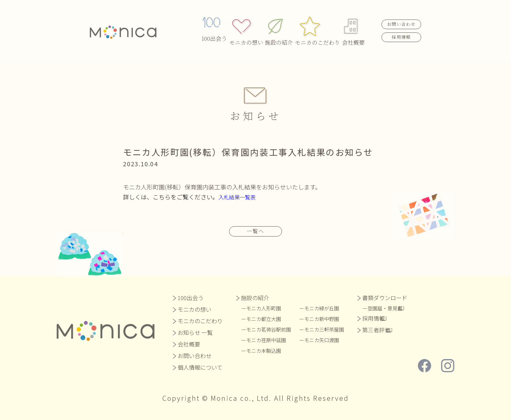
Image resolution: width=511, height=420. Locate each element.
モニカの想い (248, 24)
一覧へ (255, 230)
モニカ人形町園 (266, 308)
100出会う (214, 24)
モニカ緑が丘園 (328, 308)
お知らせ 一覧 (195, 332)
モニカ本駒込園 (266, 350)
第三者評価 (385, 329)
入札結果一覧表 (239, 197)
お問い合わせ (401, 17)
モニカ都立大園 (266, 318)
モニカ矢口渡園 (328, 340)
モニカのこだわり (317, 24)
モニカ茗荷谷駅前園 (271, 329)
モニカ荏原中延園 (269, 340)
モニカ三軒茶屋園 (331, 329)
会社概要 (353, 24)
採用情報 (401, 29)
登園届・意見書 (396, 308)
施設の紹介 (280, 24)
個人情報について (200, 367)
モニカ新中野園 (328, 318)
